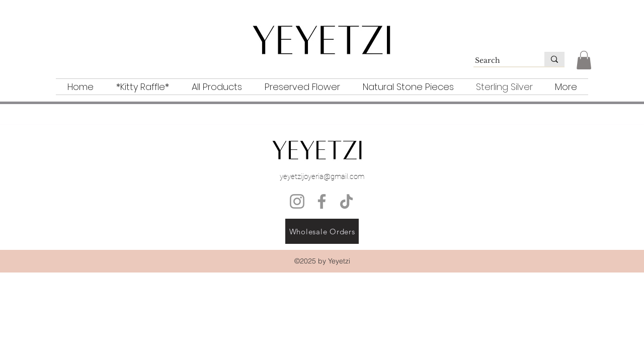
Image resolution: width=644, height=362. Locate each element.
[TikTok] (346, 201)
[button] (584, 60)
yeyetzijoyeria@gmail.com (322, 176)
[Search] (499, 61)
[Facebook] (322, 201)
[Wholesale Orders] (322, 231)
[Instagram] (297, 201)
